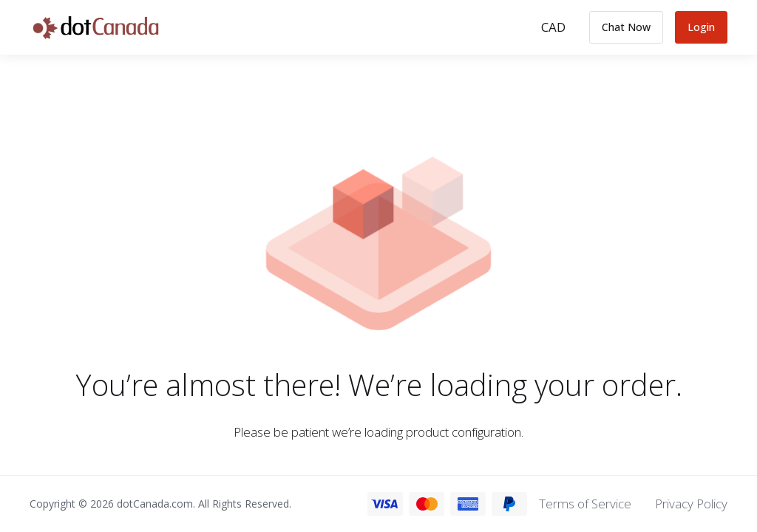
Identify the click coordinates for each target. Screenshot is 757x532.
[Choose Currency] (553, 27)
